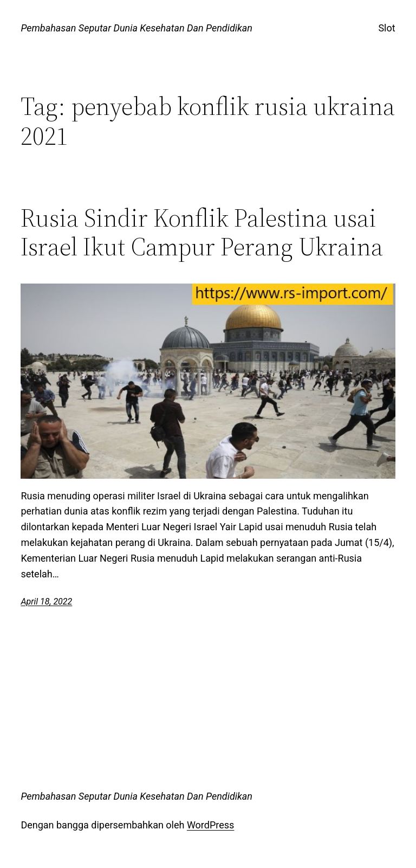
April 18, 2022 (46, 602)
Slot (386, 28)
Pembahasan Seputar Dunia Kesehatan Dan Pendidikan (136, 28)
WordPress (210, 825)
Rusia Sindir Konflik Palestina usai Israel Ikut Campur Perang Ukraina (202, 232)
